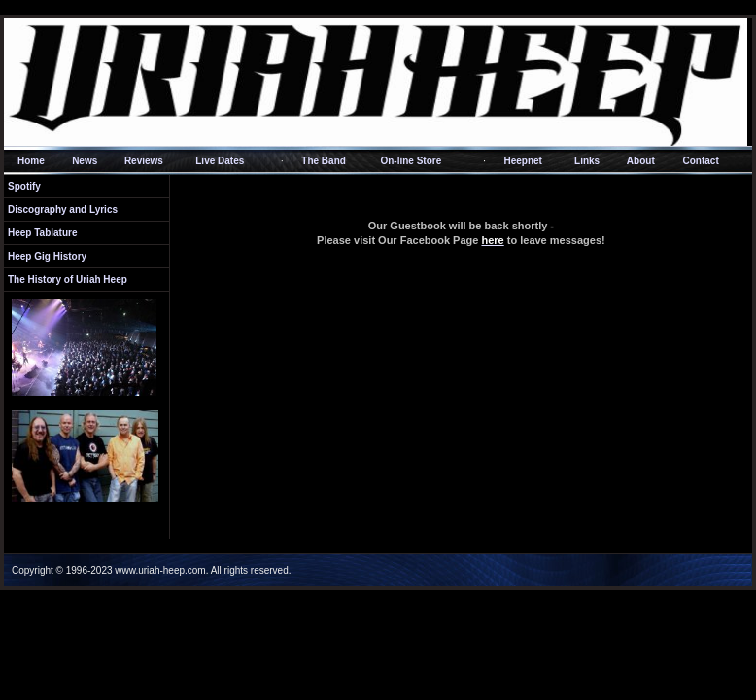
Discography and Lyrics (63, 210)
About (641, 161)
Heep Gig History (47, 256)
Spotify (24, 186)
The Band (324, 161)
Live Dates (220, 161)
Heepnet (523, 161)
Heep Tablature (43, 233)
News (85, 161)
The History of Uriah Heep (68, 280)
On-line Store (411, 161)
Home (31, 161)
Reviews (144, 161)
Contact (700, 161)
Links (587, 161)
